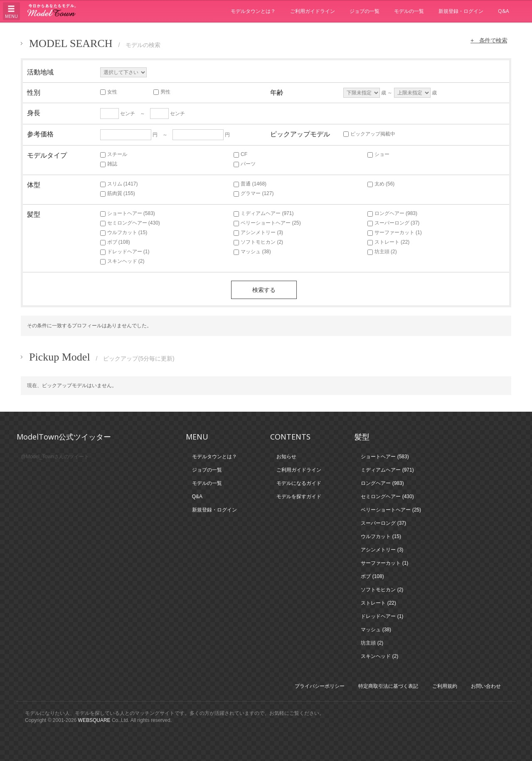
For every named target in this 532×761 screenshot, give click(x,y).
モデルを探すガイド (299, 497)
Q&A (504, 11)
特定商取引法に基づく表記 (388, 686)
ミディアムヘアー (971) (264, 213)
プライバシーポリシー (320, 686)
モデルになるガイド (299, 483)
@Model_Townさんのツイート (55, 457)
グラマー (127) (254, 193)
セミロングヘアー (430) (130, 223)
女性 (109, 92)
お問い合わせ (486, 686)
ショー (378, 154)
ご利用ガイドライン (313, 11)
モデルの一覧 (409, 11)
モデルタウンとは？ (253, 11)
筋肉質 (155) (118, 193)
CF (240, 154)
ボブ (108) (115, 242)
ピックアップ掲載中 (369, 134)
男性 (162, 92)
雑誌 (109, 164)
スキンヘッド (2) (122, 261)
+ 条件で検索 (488, 40)
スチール (114, 154)
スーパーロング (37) (394, 223)
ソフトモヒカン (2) (258, 242)
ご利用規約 (445, 686)
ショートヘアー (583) (128, 213)
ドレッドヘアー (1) (125, 252)
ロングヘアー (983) (392, 213)
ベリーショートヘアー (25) (267, 223)
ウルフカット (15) (124, 232)
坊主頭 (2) (382, 252)
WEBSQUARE (94, 720)
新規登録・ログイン (461, 11)
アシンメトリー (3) (258, 232)
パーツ (245, 164)
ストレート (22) (389, 242)
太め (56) (381, 184)
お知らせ (286, 457)
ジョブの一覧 (365, 11)
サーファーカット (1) (395, 232)
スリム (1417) (119, 184)
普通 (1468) (250, 184)
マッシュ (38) (252, 252)
